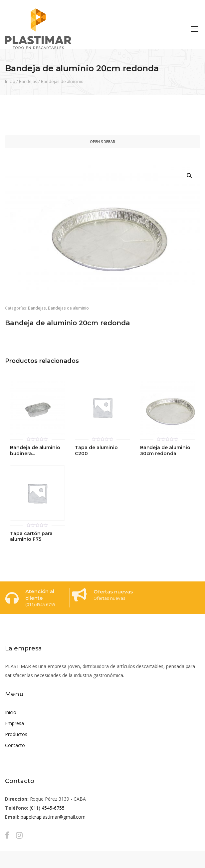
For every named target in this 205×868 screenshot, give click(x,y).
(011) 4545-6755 (47, 808)
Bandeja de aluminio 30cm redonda (165, 451)
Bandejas (28, 81)
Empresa (14, 723)
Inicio (10, 81)
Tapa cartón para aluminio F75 (31, 537)
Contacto (15, 745)
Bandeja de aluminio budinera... (35, 451)
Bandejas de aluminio (62, 81)
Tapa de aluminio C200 (96, 451)
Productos (16, 734)
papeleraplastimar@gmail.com (53, 817)
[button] (189, 176)
